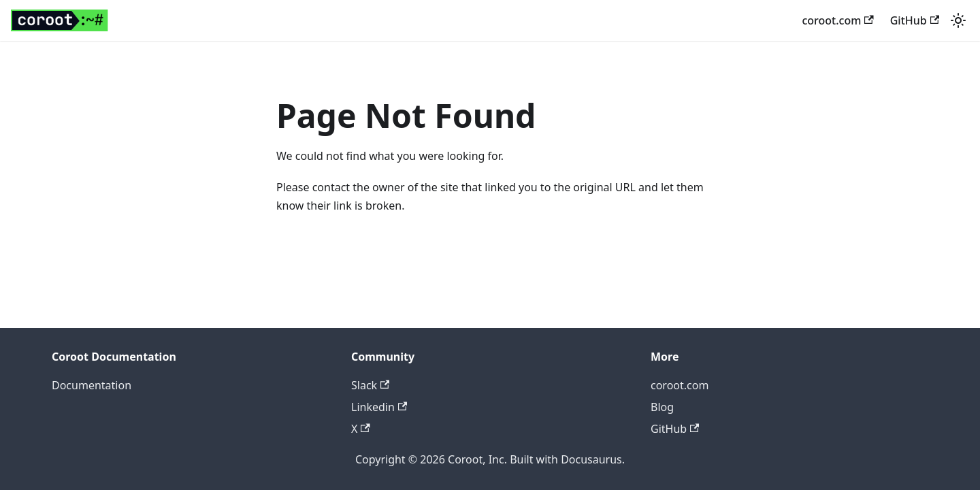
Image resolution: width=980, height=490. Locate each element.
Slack (370, 385)
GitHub (915, 20)
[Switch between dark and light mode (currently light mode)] (958, 20)
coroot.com (837, 20)
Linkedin (379, 407)
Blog (662, 407)
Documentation (92, 385)
